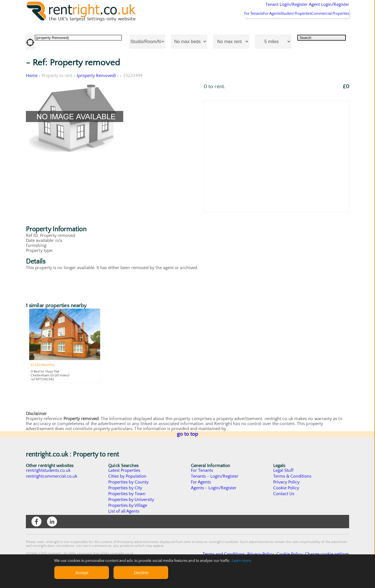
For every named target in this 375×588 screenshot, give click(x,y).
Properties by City (125, 503)
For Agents (254, 28)
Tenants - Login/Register (215, 491)
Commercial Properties (327, 28)
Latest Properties (124, 485)
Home (32, 90)
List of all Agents (124, 526)
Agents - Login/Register (214, 503)
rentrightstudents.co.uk (49, 485)
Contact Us (284, 508)
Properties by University (131, 514)
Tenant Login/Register (261, 8)
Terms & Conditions (292, 491)
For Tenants (229, 28)
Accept (82, 573)
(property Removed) (96, 90)
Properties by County (129, 497)
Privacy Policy (287, 497)
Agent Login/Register (321, 8)
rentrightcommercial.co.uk (52, 491)
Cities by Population (128, 491)
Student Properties (286, 28)
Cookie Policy (286, 503)
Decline (141, 573)
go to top (188, 449)
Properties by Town (127, 508)
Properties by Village (128, 520)
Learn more (241, 561)
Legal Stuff (283, 485)
